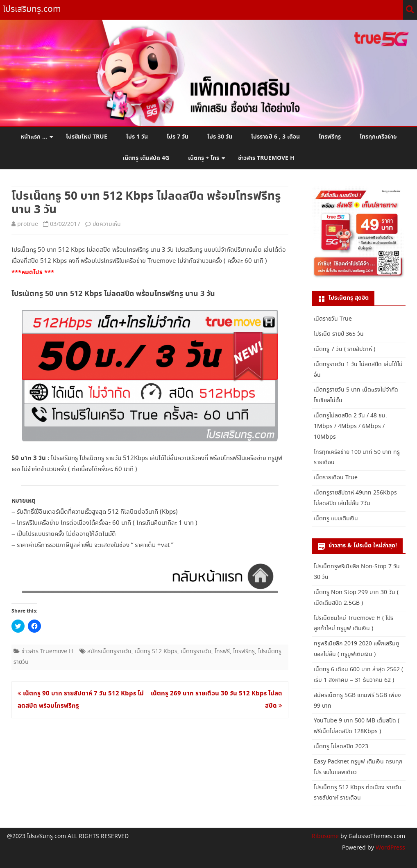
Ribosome (325, 836)
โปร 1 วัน (137, 137)
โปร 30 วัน (220, 137)
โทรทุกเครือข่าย (378, 137)
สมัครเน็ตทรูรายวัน (109, 652)
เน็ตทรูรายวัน (196, 652)
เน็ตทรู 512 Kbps (156, 652)
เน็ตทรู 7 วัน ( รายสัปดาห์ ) (344, 349)
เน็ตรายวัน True (333, 319)
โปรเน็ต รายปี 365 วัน (339, 334)
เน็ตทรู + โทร (204, 158)
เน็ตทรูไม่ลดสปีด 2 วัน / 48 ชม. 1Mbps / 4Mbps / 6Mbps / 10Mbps (350, 426)
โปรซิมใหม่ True (87, 137)
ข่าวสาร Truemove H (266, 158)
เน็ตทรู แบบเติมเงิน (336, 519)
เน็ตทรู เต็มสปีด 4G (146, 158)
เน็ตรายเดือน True (336, 478)
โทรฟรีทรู (330, 137)
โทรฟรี (222, 652)
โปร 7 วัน (178, 137)
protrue (28, 224)
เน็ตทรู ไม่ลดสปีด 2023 (341, 747)
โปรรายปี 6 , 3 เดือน (275, 137)
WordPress (390, 848)
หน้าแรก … (34, 137)
